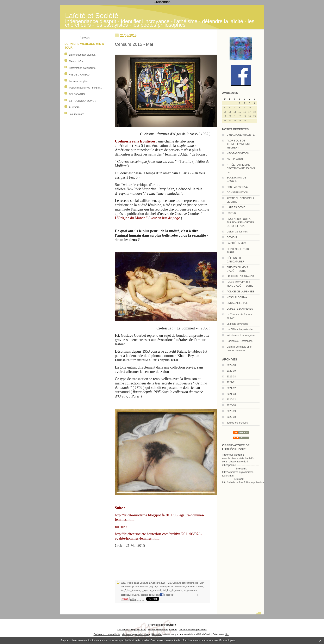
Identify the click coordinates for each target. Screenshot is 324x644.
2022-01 (231, 382)
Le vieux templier (78, 81)
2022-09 (231, 371)
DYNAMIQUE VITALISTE (241, 135)
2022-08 (231, 377)
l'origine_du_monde (172, 590)
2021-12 (231, 388)
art (172, 587)
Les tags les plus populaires (193, 630)
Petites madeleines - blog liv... (85, 88)
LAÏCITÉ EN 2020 (236, 243)
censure (190, 587)
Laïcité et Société (92, 16)
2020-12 (231, 400)
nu (185, 590)
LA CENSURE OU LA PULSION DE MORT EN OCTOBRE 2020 (240, 223)
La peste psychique (237, 324)
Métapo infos (76, 61)
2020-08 (231, 417)
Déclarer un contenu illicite (107, 634)
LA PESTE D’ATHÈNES (240, 309)
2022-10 (231, 365)
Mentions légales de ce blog (136, 634)
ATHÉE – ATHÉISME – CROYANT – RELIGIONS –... (241, 168)
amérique (165, 587)
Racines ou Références (240, 341)
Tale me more (77, 114)
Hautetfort (171, 625)
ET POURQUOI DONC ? (83, 101)
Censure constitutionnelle (185, 583)
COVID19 (232, 237)
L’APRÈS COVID (236, 207)
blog (227, 634)
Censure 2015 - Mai (134, 44)
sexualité (135, 595)
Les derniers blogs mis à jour (132, 630)
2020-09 (231, 411)
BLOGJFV (75, 108)
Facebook (167, 595)
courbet (200, 587)
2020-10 (231, 405)
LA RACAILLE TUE (237, 303)
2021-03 (231, 394)
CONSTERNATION (237, 193)
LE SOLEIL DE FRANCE (240, 277)
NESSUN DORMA (237, 297)
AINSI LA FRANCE (237, 187)
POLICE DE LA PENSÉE (240, 292)
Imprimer (138, 600)
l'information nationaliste (82, 68)
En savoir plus (227, 640)
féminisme (180, 587)
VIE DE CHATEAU (79, 75)
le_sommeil (156, 590)
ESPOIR (231, 213)
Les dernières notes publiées (163, 630)
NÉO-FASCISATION (238, 153)
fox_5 (123, 590)
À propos (85, 38)
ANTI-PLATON (235, 159)
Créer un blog (155, 625)
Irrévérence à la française (241, 335)
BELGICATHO (77, 94)
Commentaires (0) (143, 587)
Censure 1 (145, 583)
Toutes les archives (237, 423)
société (144, 595)
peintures (192, 590)
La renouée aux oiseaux (82, 55)
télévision (154, 595)
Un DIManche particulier (240, 329)
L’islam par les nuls (237, 232)
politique (125, 595)
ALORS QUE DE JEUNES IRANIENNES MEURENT (239, 144)
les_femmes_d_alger (138, 590)
